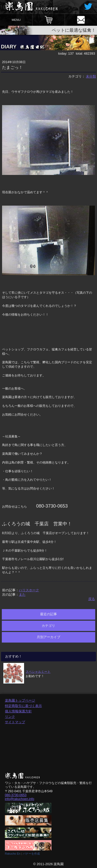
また (22, 595)
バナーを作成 (31, 854)
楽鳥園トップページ (20, 700)
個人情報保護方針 (18, 711)
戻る (92, 599)
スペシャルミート (38, 672)
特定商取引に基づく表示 (23, 706)
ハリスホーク (29, 590)
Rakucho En (13, 854)
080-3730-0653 (16, 795)
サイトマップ (15, 722)
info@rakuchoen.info (20, 799)
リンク (10, 717)
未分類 (91, 76)
